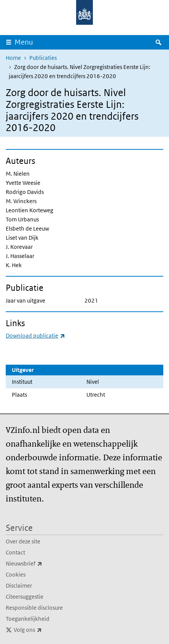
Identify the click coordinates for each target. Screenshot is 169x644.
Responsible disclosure (34, 608)
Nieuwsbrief (41, 564)
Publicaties (43, 58)
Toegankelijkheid (28, 619)
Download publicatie (35, 336)
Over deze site (23, 541)
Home (13, 58)
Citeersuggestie (25, 597)
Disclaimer (19, 586)
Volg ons (45, 630)
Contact (15, 552)
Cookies (16, 574)
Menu (24, 42)
